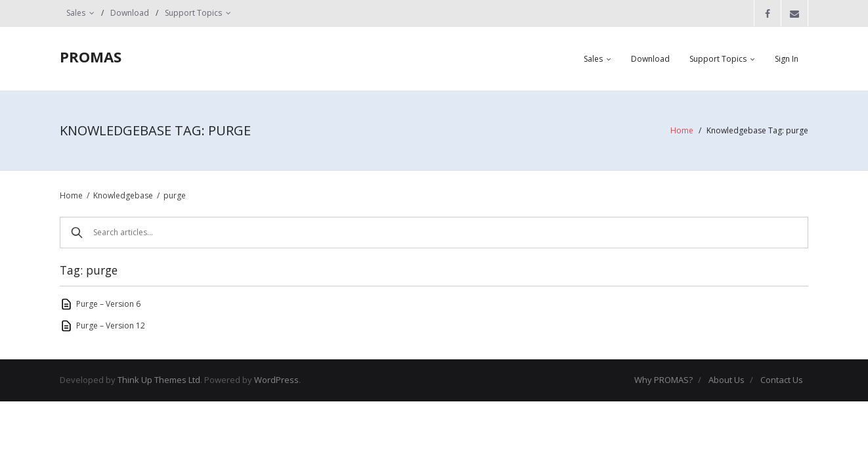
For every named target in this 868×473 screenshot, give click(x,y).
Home (682, 130)
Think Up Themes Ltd (159, 380)
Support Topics (193, 13)
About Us (727, 380)
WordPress (276, 380)
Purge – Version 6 (108, 304)
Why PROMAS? (663, 380)
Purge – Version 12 (111, 326)
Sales (76, 13)
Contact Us (782, 380)
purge (175, 195)
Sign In (787, 59)
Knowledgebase (123, 195)
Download (130, 13)
